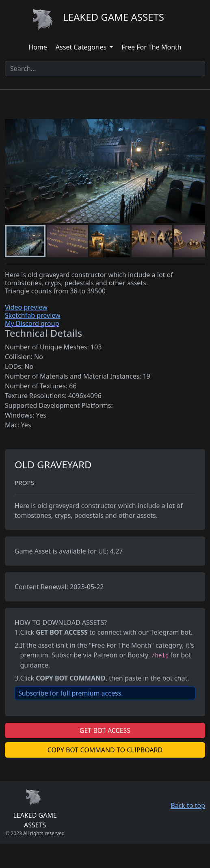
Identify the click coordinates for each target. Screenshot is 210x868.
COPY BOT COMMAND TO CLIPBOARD (105, 750)
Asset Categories (82, 47)
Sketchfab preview (33, 315)
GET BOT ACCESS (105, 730)
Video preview (26, 307)
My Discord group (32, 323)
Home (38, 47)
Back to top (188, 806)
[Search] (105, 69)
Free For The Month (151, 47)
